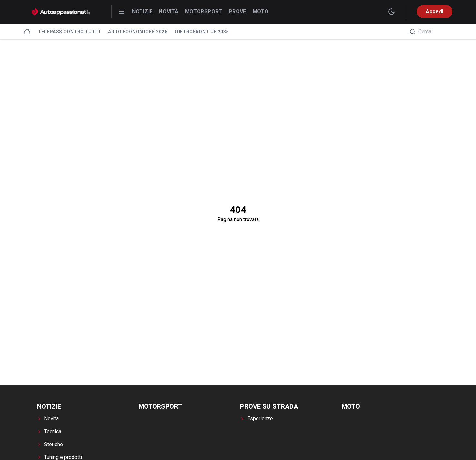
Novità (169, 11)
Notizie (142, 11)
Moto (261, 11)
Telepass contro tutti (69, 32)
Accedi (434, 11)
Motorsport (204, 11)
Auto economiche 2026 (138, 32)
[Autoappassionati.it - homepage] (61, 12)
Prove (238, 11)
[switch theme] (392, 12)
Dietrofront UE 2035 (202, 32)
